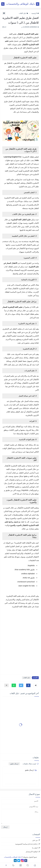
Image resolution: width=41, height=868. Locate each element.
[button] (28, 685)
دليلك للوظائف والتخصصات (20, 4)
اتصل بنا (35, 848)
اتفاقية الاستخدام (32, 852)
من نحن (35, 840)
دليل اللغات (23, 13)
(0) (4, 27)
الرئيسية (35, 13)
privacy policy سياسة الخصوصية (26, 844)
